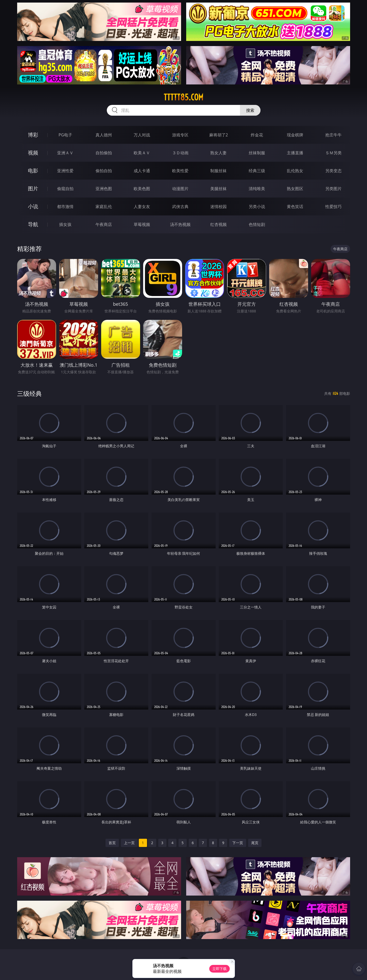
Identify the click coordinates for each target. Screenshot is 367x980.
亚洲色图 (104, 189)
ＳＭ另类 (333, 153)
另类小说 (257, 206)
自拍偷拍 (104, 153)
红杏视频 (218, 224)
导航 (33, 224)
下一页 (238, 843)
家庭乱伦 (104, 206)
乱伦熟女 (295, 171)
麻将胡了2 (219, 135)
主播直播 (295, 153)
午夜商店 (104, 224)
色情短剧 (257, 224)
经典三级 (257, 171)
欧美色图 (142, 189)
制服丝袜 (218, 171)
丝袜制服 (257, 153)
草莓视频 (142, 224)
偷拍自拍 (104, 171)
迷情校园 (218, 206)
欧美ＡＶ (142, 153)
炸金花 (257, 135)
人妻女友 (142, 206)
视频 (33, 153)
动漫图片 (180, 189)
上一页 (129, 843)
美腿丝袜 (218, 189)
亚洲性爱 (65, 171)
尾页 (255, 843)
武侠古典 (180, 206)
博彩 (33, 135)
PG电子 (65, 135)
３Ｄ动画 (180, 153)
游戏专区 (180, 135)
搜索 (250, 110)
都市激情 (65, 206)
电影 (33, 171)
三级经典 (29, 393)
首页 (112, 843)
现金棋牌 (295, 135)
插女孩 (65, 224)
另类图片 (333, 189)
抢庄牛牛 (333, 135)
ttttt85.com (183, 97)
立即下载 (219, 969)
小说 (33, 206)
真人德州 (104, 135)
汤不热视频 (180, 224)
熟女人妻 (218, 153)
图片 (33, 188)
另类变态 (333, 171)
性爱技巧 (333, 206)
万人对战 (142, 135)
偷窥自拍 (65, 189)
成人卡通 (142, 171)
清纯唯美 (257, 189)
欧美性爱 (180, 171)
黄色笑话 (295, 206)
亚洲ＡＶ (65, 153)
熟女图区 (295, 189)
